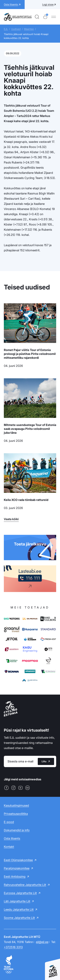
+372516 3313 (13, 947)
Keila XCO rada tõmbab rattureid (26, 500)
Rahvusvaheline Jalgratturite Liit (25, 885)
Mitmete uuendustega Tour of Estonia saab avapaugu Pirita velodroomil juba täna (30, 429)
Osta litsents (12, 838)
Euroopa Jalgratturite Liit (20, 893)
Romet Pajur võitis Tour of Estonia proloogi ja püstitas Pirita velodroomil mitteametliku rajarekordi (30, 354)
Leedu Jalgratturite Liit (19, 909)
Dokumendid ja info (17, 830)
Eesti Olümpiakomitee (18, 860)
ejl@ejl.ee (42, 942)
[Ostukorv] (45, 17)
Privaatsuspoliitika (16, 814)
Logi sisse (48, 4)
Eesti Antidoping (15, 877)
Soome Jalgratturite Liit (19, 918)
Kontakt (9, 847)
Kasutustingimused (16, 805)
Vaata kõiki (11, 519)
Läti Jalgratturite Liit (17, 901)
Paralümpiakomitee (17, 868)
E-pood (9, 822)
